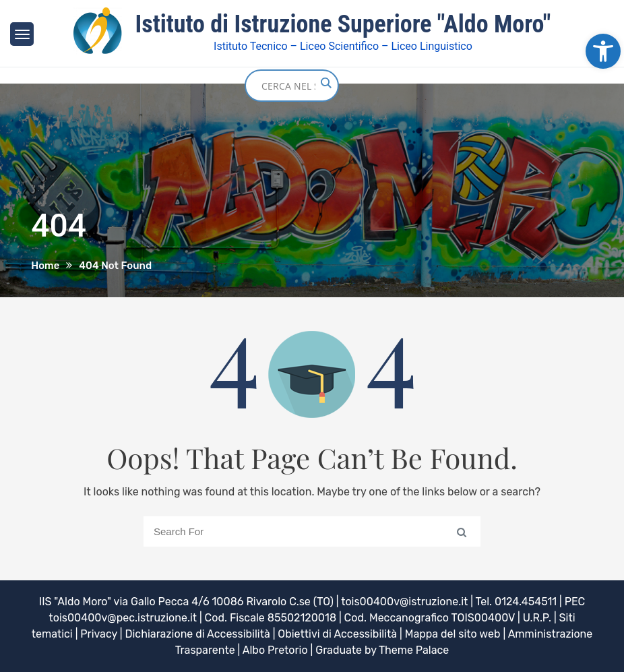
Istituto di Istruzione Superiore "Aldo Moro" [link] (343, 24)
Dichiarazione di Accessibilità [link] (197, 634)
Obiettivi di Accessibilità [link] (337, 634)
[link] (603, 51)
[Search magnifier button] (325, 83)
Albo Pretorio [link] (275, 650)
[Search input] (288, 86)
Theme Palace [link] (414, 650)
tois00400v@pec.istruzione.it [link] (123, 618)
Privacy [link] (99, 634)
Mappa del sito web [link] (453, 634)
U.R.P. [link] (537, 618)
